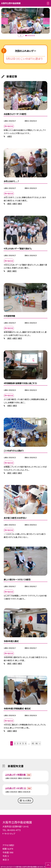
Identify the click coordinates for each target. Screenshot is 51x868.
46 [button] (37, 743)
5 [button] (34, 36)
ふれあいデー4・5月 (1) (16, 788)
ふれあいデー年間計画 (16, 775)
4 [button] (32, 36)
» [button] (40, 743)
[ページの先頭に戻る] (48, 865)
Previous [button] (5, 21)
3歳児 (9, 204)
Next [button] (46, 21)
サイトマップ (10, 834)
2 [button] (28, 36)
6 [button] (26, 743)
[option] (25, 21)
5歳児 (20, 204)
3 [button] (30, 36)
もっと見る (27, 800)
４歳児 (9, 136)
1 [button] (26, 36)
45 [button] (33, 743)
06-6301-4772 (14, 830)
